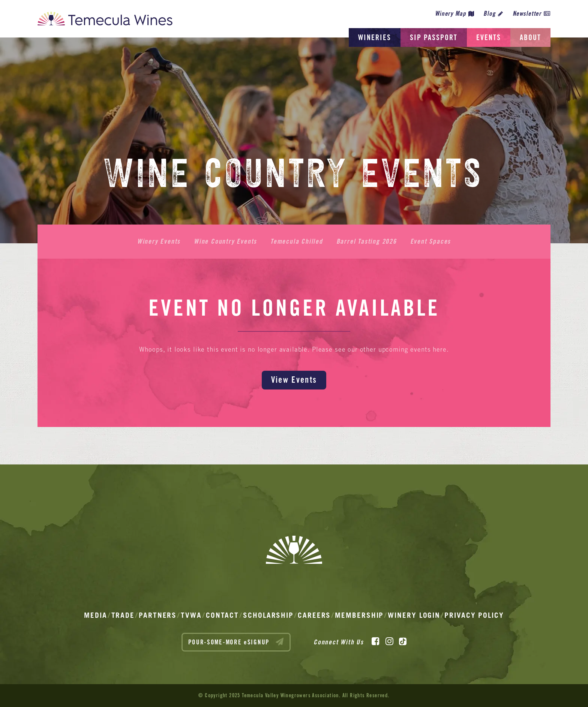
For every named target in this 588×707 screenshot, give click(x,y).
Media (96, 615)
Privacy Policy (474, 615)
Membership (359, 615)
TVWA (191, 615)
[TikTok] (403, 641)
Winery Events (159, 241)
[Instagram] (389, 641)
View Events (294, 380)
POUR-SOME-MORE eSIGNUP (236, 642)
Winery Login (414, 615)
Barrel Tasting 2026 (367, 241)
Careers (314, 615)
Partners (158, 615)
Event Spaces (431, 241)
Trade (123, 615)
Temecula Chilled (297, 241)
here (439, 349)
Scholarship (268, 615)
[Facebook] (376, 641)
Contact (222, 615)
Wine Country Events (225, 241)
